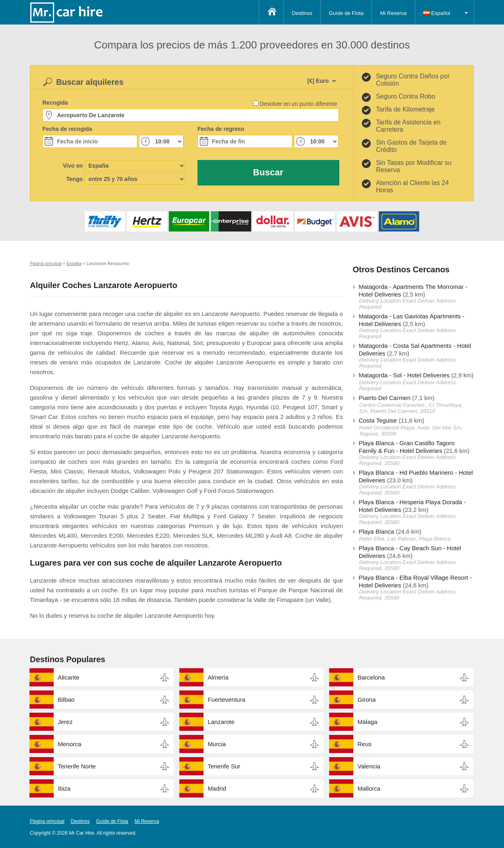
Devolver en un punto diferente (299, 104)
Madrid (217, 788)
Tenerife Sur (224, 766)
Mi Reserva (393, 13)
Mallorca (369, 788)
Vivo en (73, 166)
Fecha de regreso (221, 129)
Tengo (75, 179)
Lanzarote (221, 722)
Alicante (68, 677)
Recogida (55, 103)
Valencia (369, 766)
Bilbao (66, 700)
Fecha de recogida (67, 129)
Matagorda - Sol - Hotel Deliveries (404, 375)
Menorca (69, 744)
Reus (364, 744)
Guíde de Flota (346, 13)
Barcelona (371, 677)
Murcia (217, 744)
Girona (366, 700)
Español (437, 13)
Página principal (47, 821)
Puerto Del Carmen (384, 398)
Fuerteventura (226, 700)
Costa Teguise (378, 420)
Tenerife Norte (77, 766)
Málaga (367, 722)
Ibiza (64, 788)
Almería (218, 677)
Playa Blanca (376, 531)
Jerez (65, 722)
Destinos (302, 13)
